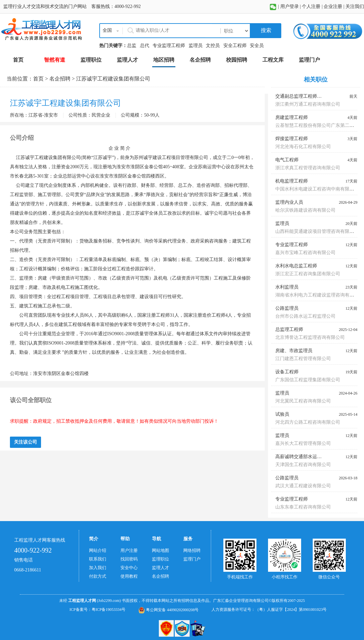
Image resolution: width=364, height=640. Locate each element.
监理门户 (192, 559)
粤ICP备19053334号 (109, 610)
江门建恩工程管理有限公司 (303, 359)
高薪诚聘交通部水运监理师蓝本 (308, 457)
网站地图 (160, 550)
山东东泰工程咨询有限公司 (303, 507)
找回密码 (129, 559)
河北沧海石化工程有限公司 (303, 147)
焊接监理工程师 (292, 139)
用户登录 (290, 6)
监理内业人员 (289, 202)
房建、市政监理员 (294, 351)
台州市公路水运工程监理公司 (305, 316)
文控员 (213, 46)
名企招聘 (60, 79)
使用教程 (129, 576)
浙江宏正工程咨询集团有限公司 (308, 274)
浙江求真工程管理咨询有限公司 (308, 168)
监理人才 (160, 568)
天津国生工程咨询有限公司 (303, 465)
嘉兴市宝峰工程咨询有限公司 (305, 253)
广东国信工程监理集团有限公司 (308, 380)
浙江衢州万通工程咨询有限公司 (308, 104)
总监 (132, 46)
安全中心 (129, 568)
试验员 (282, 414)
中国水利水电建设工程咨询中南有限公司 (317, 189)
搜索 (265, 30)
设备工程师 (287, 372)
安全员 (257, 46)
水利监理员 (287, 287)
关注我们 (355, 6)
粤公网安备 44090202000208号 (168, 610)
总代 (145, 46)
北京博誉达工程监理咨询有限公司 (310, 337)
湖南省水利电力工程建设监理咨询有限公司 (319, 295)
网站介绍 (98, 550)
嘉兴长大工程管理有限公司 (303, 443)
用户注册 (129, 550)
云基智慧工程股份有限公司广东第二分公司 (319, 125)
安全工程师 (235, 46)
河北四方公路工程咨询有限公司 (308, 422)
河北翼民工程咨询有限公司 (303, 401)
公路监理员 (287, 308)
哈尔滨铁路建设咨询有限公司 (305, 210)
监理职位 (160, 559)
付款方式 (98, 576)
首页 (38, 79)
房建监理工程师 (292, 117)
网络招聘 (192, 550)
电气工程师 (287, 160)
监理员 (196, 46)
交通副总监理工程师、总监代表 (308, 96)
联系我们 (98, 559)
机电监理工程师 (292, 181)
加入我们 (98, 568)
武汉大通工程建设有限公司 (303, 486)
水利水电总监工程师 (296, 266)
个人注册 (311, 6)
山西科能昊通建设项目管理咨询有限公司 (317, 231)
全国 (107, 30)
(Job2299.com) (109, 601)
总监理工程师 (289, 329)
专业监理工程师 (169, 46)
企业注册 (333, 6)
